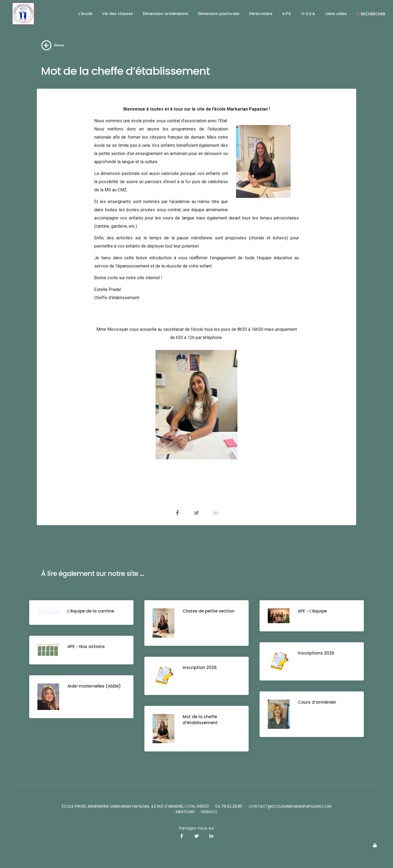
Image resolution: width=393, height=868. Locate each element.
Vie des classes (117, 14)
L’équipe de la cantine (91, 611)
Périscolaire (261, 14)
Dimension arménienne (165, 14)
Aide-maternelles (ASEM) (94, 686)
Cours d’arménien (317, 702)
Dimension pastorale (219, 14)
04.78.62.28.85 (229, 806)
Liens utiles (336, 14)
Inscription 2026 (200, 668)
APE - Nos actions (86, 646)
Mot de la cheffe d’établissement (200, 720)
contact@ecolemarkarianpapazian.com (290, 806)
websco (209, 812)
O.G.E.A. (309, 14)
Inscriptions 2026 (316, 653)
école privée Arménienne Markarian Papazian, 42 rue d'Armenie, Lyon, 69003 (135, 806)
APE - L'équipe (312, 611)
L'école (85, 14)
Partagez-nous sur (197, 828)
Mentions (185, 812)
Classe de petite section (209, 611)
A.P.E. (287, 14)
